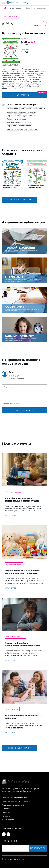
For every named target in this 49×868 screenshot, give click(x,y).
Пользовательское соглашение (15, 801)
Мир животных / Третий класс (19, 126)
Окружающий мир (29, 116)
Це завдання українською (11, 65)
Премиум (6, 812)
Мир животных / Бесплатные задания (22, 129)
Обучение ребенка (14, 492)
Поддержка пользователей (13, 805)
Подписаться (38, 848)
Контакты (6, 816)
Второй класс (12, 109)
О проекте (6, 809)
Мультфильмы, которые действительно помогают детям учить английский (23, 501)
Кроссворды (12, 112)
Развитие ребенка (14, 564)
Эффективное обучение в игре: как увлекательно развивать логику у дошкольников (22, 573)
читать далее (10, 516)
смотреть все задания (20, 200)
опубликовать (24, 410)
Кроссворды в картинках (17, 119)
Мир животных (11, 16)
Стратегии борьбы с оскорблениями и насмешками (22, 644)
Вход (46, 3)
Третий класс (26, 109)
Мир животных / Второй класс (19, 122)
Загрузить (25, 95)
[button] (4, 175)
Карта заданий (8, 820)
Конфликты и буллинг (15, 637)
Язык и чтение (39, 109)
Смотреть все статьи (20, 748)
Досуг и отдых (12, 709)
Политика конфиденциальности (15, 798)
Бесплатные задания (28, 112)
